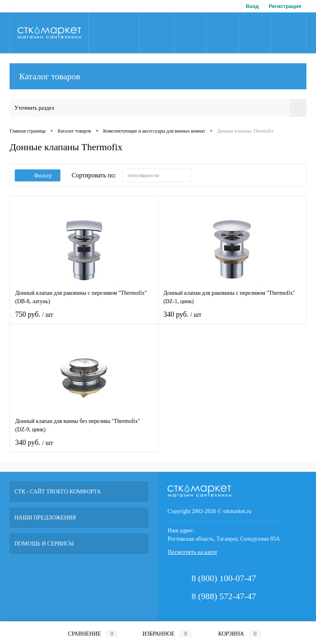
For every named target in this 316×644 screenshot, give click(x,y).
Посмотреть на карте (192, 552)
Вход (252, 6)
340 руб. (232, 319)
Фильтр (38, 176)
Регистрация (285, 6)
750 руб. (84, 319)
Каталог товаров (158, 76)
